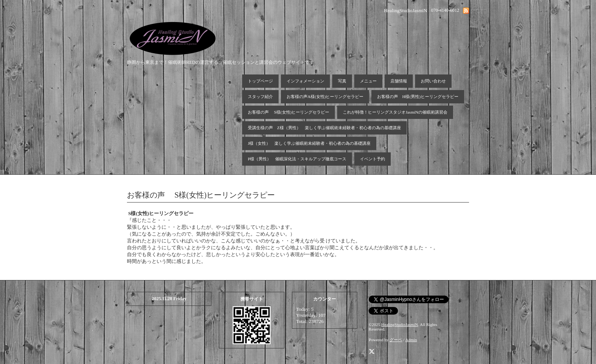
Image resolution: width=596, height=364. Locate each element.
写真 (342, 81)
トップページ (260, 81)
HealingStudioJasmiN (400, 324)
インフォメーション (305, 81)
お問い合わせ (433, 81)
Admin (411, 340)
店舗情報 (399, 81)
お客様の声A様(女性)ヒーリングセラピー (325, 97)
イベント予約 (372, 159)
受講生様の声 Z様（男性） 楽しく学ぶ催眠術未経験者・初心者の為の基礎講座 (324, 128)
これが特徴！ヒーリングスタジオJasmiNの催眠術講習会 (395, 112)
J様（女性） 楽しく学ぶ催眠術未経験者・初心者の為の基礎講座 (309, 143)
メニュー (368, 81)
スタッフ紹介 (260, 97)
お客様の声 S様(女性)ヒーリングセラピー (288, 112)
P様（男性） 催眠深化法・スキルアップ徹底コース (297, 159)
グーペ (396, 340)
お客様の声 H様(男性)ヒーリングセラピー (418, 97)
